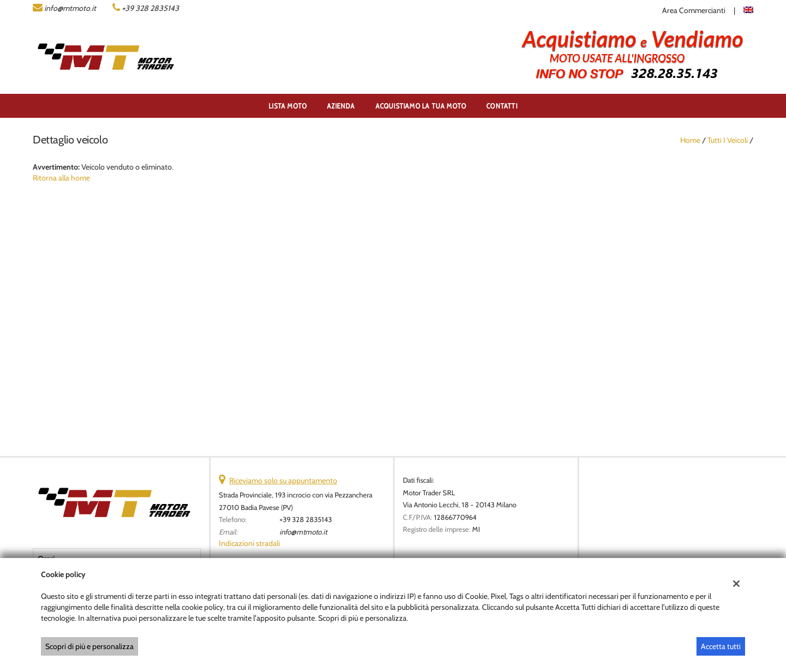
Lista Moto (288, 106)
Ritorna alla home (61, 178)
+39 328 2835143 (150, 8)
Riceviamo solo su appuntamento (283, 481)
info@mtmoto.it (70, 8)
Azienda (341, 106)
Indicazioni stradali (249, 543)
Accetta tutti (721, 646)
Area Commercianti (694, 10)
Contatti (502, 106)
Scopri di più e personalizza (90, 646)
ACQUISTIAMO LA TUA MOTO (421, 106)
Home (690, 140)
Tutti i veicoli (728, 140)
